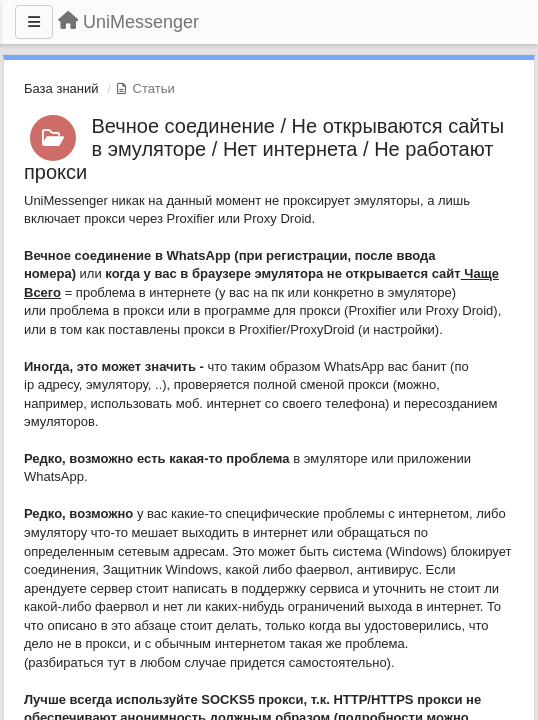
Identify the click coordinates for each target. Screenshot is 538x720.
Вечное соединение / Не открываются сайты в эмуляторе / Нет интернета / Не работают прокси (264, 149)
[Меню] (34, 22)
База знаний (61, 88)
